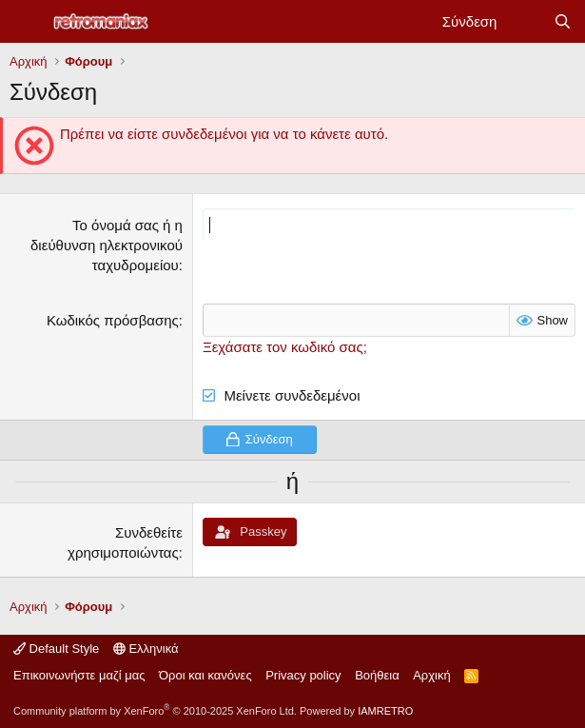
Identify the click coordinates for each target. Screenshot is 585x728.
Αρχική (432, 675)
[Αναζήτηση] (563, 21)
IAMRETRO (385, 711)
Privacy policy (303, 675)
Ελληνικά (146, 649)
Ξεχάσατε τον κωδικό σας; (285, 347)
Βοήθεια (377, 675)
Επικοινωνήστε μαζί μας (79, 675)
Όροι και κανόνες (205, 675)
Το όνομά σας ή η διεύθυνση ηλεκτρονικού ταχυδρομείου (107, 245)
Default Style (56, 649)
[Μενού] (26, 22)
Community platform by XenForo (155, 711)
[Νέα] (525, 21)
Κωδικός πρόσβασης (113, 320)
